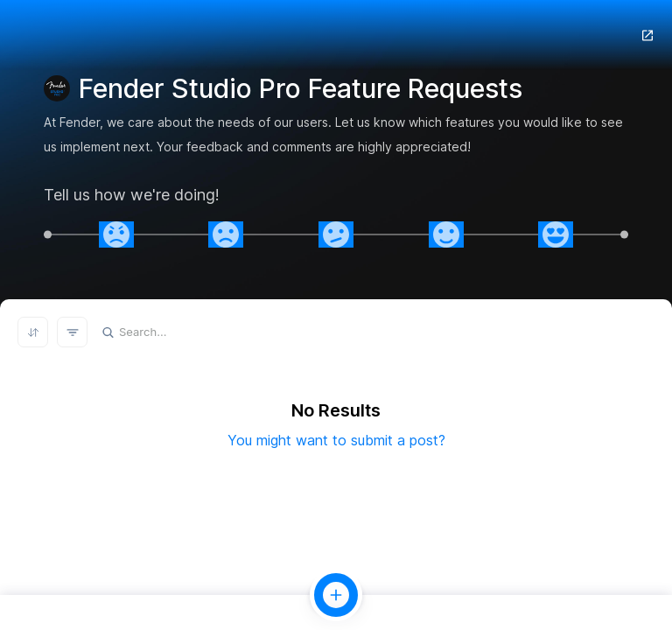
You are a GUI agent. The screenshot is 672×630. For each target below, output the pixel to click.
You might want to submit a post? (336, 440)
